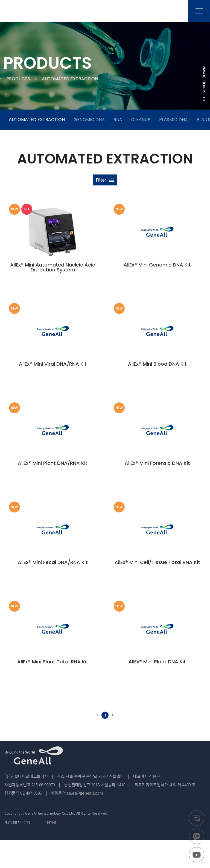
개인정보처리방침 (17, 850)
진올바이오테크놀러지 (33, 11)
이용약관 (50, 850)
